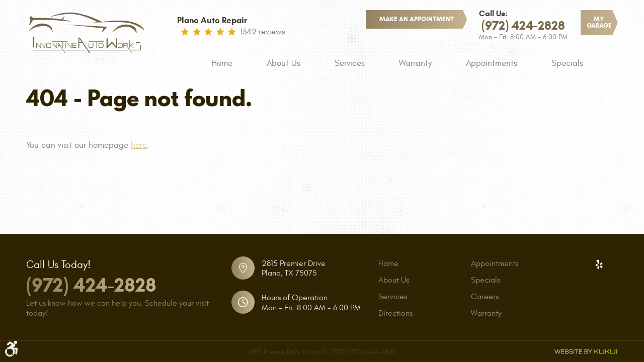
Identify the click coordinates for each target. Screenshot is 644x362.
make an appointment (417, 19)
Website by (586, 352)
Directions (395, 313)
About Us (284, 63)
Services (350, 63)
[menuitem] (222, 63)
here (139, 145)
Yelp (599, 264)
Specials (567, 63)
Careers (485, 297)
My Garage (599, 22)
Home (222, 63)
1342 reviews (262, 32)
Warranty (415, 63)
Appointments (492, 63)
